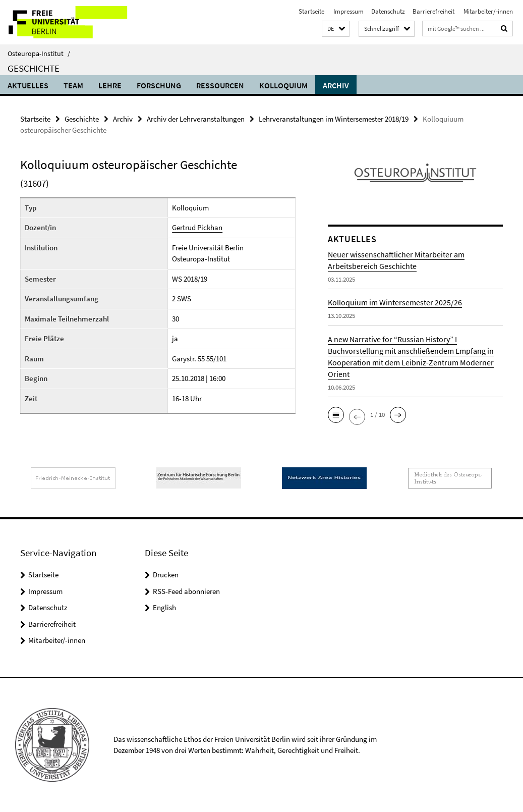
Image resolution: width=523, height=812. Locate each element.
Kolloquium (283, 85)
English (164, 607)
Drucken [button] (166, 575)
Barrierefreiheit (433, 11)
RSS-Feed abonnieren (186, 591)
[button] (336, 29)
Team (73, 85)
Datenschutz (388, 11)
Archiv (336, 85)
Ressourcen (220, 85)
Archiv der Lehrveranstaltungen (196, 119)
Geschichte (34, 68)
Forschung (159, 85)
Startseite (311, 11)
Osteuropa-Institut (39, 53)
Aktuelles (28, 85)
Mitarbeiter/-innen (487, 11)
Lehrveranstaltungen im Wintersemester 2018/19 (334, 119)
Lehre (110, 85)
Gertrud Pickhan (197, 227)
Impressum (348, 11)
